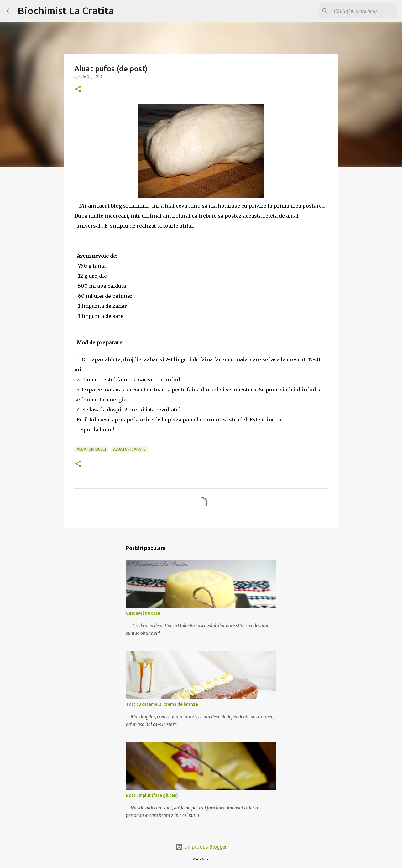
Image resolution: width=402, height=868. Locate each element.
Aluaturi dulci (91, 449)
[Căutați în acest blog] (364, 11)
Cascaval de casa (143, 613)
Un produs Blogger (201, 847)
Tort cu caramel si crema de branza (162, 704)
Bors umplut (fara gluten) (152, 795)
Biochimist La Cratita (66, 11)
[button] (78, 89)
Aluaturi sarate (129, 449)
